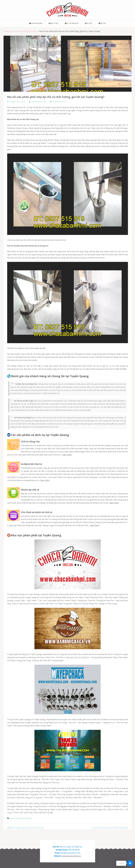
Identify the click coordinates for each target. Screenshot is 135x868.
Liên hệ (102, 23)
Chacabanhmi (36, 23)
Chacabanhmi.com (39, 102)
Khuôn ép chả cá (59, 102)
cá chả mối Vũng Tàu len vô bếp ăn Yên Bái (110, 828)
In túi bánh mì (72, 23)
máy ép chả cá (15, 818)
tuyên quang (26, 818)
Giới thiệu (54, 23)
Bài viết (89, 23)
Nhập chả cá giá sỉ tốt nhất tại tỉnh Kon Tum (25, 828)
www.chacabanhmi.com (72, 856)
